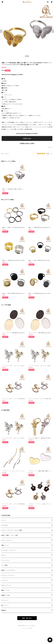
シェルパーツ (5, 580)
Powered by (27, 628)
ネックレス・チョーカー (8, 575)
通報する (50, 147)
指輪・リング (5, 545)
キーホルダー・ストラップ (8, 550)
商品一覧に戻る (27, 618)
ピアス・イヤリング (7, 540)
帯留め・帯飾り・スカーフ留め (10, 535)
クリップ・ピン (5, 560)
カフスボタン (5, 525)
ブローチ (4, 555)
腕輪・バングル (6, 590)
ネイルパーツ (5, 600)
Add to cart (27, 138)
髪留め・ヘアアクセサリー (9, 570)
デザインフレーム (6, 585)
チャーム (4, 520)
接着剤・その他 (6, 595)
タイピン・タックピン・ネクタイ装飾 (12, 530)
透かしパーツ (5, 605)
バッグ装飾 (4, 565)
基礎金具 (4, 610)
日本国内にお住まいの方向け (27, 143)
